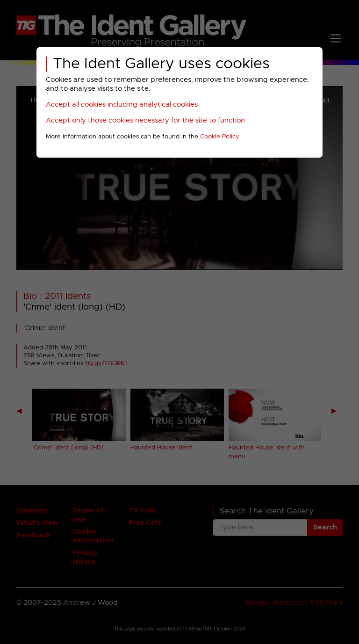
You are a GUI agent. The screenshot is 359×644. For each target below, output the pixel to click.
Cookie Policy (220, 137)
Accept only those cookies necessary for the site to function (145, 120)
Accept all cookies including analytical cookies (122, 105)
